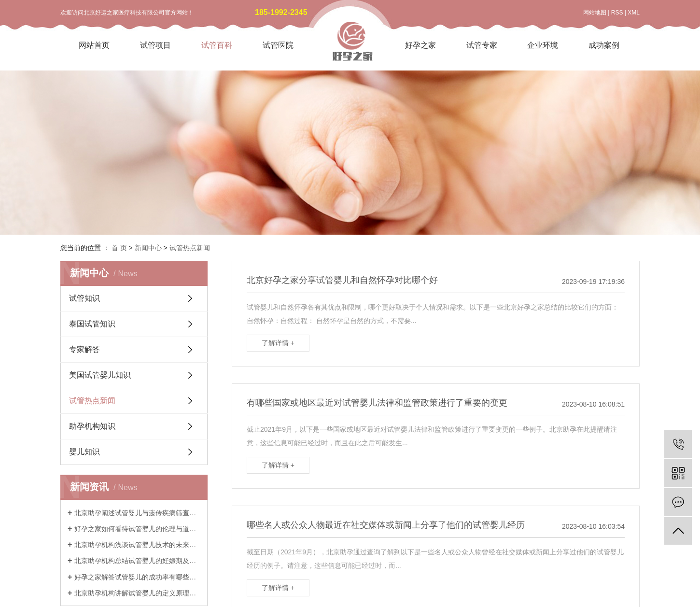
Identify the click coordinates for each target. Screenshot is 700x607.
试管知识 (84, 298)
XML (634, 13)
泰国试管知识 (92, 324)
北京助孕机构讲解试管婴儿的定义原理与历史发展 (137, 593)
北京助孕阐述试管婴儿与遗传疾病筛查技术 (137, 513)
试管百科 (217, 45)
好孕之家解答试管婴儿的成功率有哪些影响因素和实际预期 (137, 577)
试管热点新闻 (190, 248)
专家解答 (84, 349)
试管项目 (155, 45)
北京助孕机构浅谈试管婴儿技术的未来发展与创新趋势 (137, 545)
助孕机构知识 (92, 426)
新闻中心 (148, 248)
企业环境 (543, 45)
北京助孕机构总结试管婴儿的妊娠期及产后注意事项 (137, 561)
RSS (617, 13)
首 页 (119, 248)
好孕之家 (420, 45)
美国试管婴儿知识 (100, 375)
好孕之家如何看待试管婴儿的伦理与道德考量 (137, 529)
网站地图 (595, 13)
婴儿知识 (84, 452)
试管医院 (278, 45)
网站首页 (94, 45)
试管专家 (482, 45)
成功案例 (604, 45)
